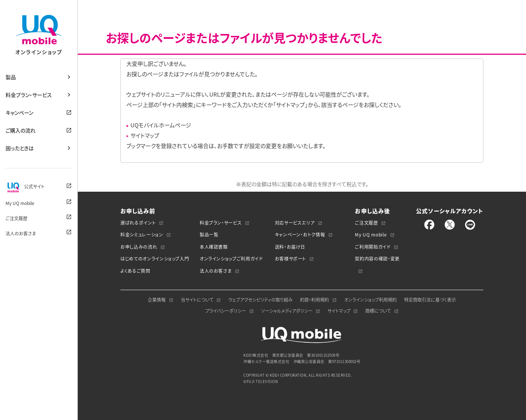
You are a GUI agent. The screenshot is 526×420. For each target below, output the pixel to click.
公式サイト (25, 187)
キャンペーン (19, 112)
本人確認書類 (214, 247)
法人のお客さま (21, 233)
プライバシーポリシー (226, 311)
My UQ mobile (20, 203)
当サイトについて (197, 300)
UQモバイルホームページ (161, 125)
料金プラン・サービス (29, 95)
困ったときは (20, 148)
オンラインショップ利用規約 (370, 300)
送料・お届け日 (290, 247)
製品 (11, 77)
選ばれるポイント (138, 223)
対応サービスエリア (295, 223)
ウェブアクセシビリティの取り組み (260, 300)
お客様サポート (291, 259)
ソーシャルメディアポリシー (287, 311)
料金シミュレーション (142, 235)
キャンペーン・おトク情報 (300, 235)
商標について (378, 311)
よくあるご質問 (135, 271)
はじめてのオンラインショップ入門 (155, 259)
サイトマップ (145, 135)
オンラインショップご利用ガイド (231, 259)
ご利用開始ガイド (373, 247)
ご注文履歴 (16, 218)
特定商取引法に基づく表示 (430, 300)
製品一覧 (209, 235)
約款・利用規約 (314, 300)
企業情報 (157, 300)
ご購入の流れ (21, 130)
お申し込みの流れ (139, 247)
